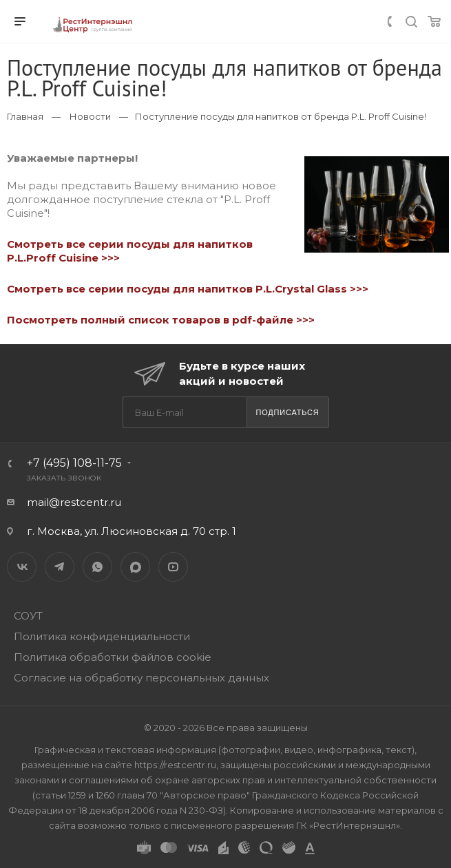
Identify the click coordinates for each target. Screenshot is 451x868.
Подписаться (287, 412)
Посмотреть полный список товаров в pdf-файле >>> (161, 320)
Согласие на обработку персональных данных (141, 678)
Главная (25, 116)
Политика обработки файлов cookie (113, 657)
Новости (90, 116)
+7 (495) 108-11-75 (74, 463)
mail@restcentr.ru (74, 502)
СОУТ (28, 616)
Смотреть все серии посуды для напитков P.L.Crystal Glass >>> (188, 289)
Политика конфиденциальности (102, 636)
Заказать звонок (64, 478)
